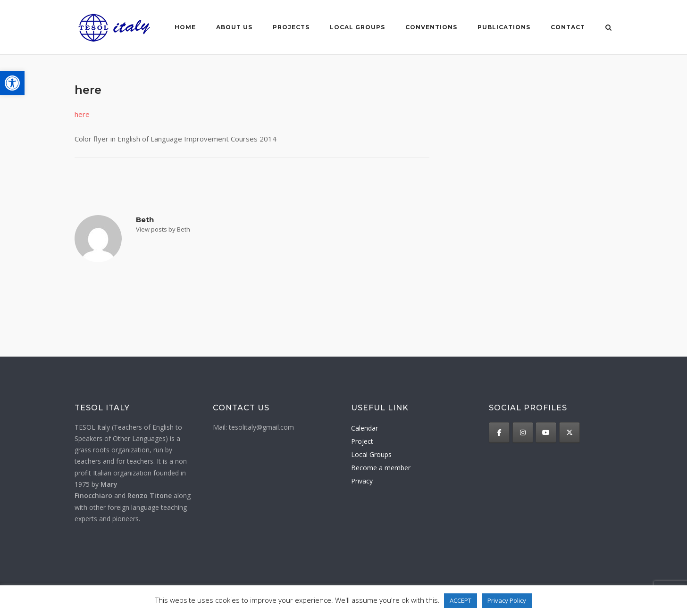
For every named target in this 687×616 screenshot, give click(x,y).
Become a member (381, 468)
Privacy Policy (507, 600)
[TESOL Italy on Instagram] (523, 433)
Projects (291, 27)
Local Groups (371, 454)
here (82, 114)
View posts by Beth (163, 229)
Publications (504, 27)
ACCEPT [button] (461, 600)
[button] (12, 83)
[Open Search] (608, 28)
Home (185, 27)
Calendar (364, 428)
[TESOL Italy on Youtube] (546, 433)
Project (362, 441)
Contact (568, 27)
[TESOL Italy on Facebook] (499, 433)
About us (234, 27)
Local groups (357, 27)
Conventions (431, 27)
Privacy (362, 481)
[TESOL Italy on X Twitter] (570, 433)
